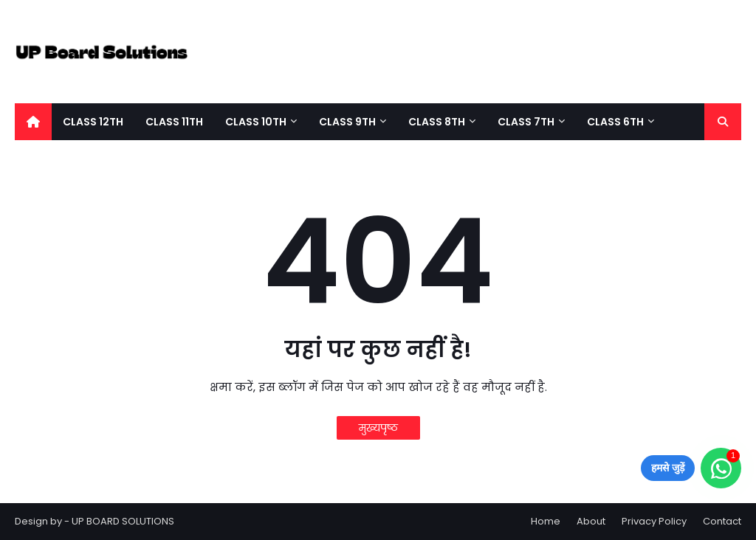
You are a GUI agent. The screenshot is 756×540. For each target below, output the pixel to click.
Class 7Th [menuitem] (526, 122)
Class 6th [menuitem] (615, 122)
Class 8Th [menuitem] (437, 122)
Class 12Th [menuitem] (93, 122)
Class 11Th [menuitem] (174, 122)
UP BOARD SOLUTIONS (123, 521)
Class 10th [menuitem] (256, 122)
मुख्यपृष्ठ (378, 428)
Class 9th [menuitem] (347, 122)
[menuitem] (33, 122)
